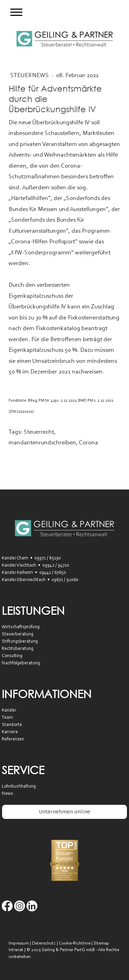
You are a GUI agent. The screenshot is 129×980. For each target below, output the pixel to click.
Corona (88, 443)
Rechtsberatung (18, 649)
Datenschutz (44, 943)
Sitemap (101, 943)
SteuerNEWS (30, 76)
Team (7, 718)
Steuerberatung (18, 634)
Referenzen (13, 739)
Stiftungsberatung (20, 642)
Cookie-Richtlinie (75, 943)
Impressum (19, 943)
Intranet (16, 950)
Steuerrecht (39, 432)
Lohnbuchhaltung (19, 787)
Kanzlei (9, 710)
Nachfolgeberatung (21, 663)
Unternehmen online (64, 812)
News (7, 794)
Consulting (12, 656)
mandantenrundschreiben (42, 443)
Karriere (10, 732)
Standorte (12, 725)
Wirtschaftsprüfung (21, 627)
